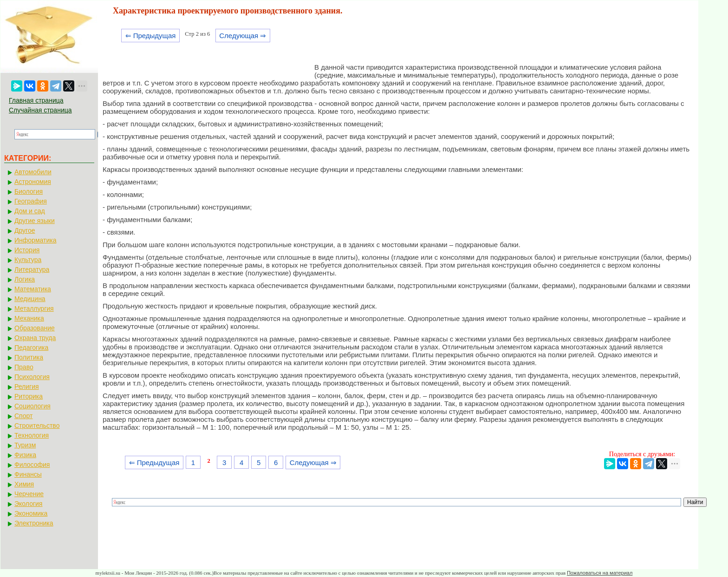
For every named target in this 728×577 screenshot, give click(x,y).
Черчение (29, 494)
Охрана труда (35, 338)
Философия (32, 465)
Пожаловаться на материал (600, 573)
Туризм (25, 445)
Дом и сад (30, 211)
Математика (33, 289)
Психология (32, 377)
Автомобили (33, 172)
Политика (29, 357)
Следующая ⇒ (243, 36)
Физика (25, 455)
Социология (32, 406)
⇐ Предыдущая (151, 36)
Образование (35, 328)
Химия (24, 484)
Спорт (23, 416)
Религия (27, 387)
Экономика (31, 513)
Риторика (29, 396)
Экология (28, 504)
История (27, 250)
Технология (32, 435)
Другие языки (35, 221)
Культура (28, 260)
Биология (29, 191)
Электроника (34, 523)
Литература (32, 269)
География (31, 201)
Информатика (35, 240)
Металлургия (34, 308)
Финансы (28, 474)
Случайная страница (40, 110)
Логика (25, 279)
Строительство (37, 426)
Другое (25, 230)
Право (24, 367)
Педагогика (31, 348)
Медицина (30, 299)
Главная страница (36, 100)
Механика (29, 318)
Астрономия (33, 182)
